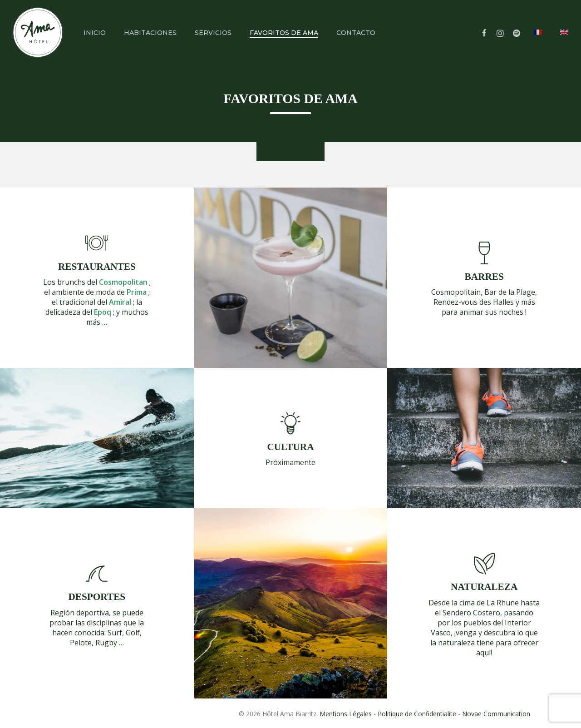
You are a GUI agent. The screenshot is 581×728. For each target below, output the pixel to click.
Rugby (106, 643)
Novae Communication (496, 714)
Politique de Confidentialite (417, 714)
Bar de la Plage (510, 292)
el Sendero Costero (468, 613)
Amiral (120, 302)
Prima (137, 292)
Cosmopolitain (456, 292)
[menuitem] (538, 47)
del (117, 282)
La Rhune (503, 603)
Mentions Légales (346, 714)
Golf (133, 633)
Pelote (81, 643)
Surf (115, 633)
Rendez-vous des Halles (474, 302)
